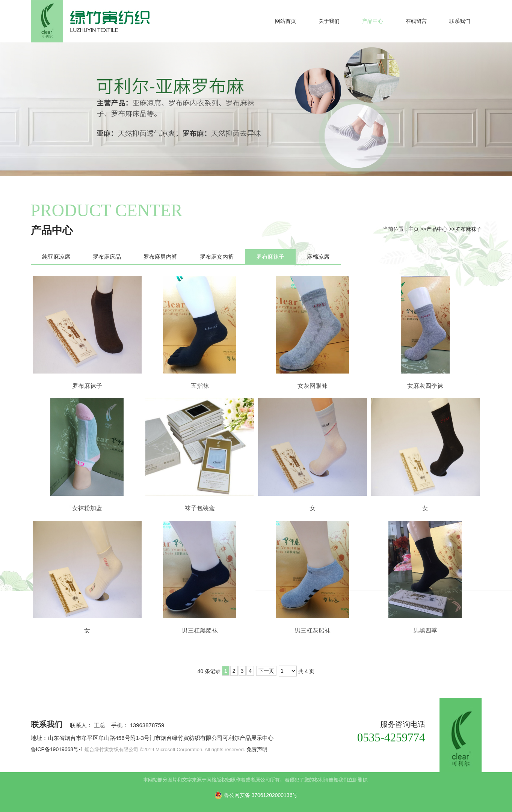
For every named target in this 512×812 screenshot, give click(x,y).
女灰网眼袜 (313, 386)
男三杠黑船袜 (200, 630)
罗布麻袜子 (468, 229)
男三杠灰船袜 (313, 630)
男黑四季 (425, 630)
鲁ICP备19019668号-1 (57, 749)
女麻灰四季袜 (425, 386)
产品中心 (437, 229)
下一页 (266, 671)
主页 (414, 229)
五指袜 (200, 386)
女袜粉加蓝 (87, 508)
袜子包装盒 (200, 508)
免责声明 (257, 749)
